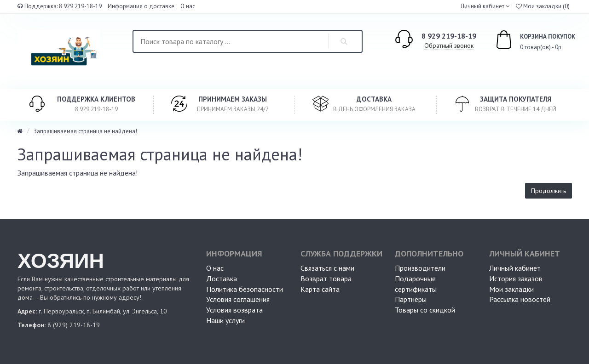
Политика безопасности (245, 289)
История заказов (516, 279)
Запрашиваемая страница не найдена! (85, 131)
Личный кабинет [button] (482, 6)
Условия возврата (234, 310)
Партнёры (411, 299)
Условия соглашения (238, 299)
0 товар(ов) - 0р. (525, 41)
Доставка (222, 279)
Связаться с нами (327, 268)
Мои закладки (511, 289)
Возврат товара (326, 279)
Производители (420, 268)
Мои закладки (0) (543, 6)
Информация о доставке (141, 6)
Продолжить (549, 191)
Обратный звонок (449, 45)
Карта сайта (320, 289)
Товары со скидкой (425, 310)
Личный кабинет (515, 268)
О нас (188, 6)
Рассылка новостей (520, 299)
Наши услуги (225, 320)
